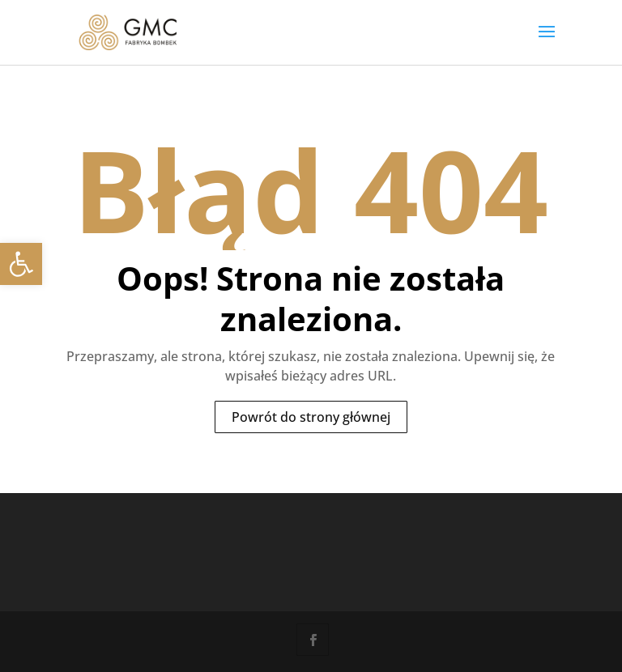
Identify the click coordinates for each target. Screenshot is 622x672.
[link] (21, 264)
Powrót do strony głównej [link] (311, 417)
